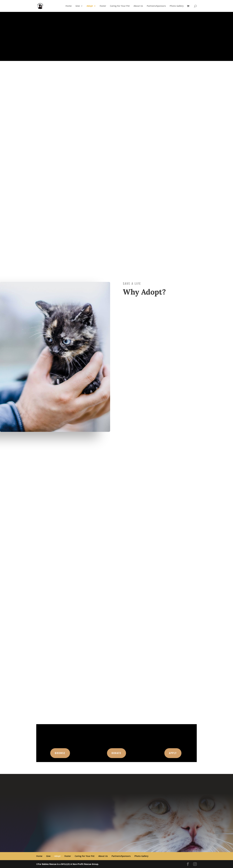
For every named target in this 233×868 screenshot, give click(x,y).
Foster (103, 6)
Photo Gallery (177, 6)
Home (69, 6)
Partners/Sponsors (156, 6)
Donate (116, 753)
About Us (138, 6)
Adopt (90, 6)
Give (78, 6)
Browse (60, 753)
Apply (173, 753)
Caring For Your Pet (120, 6)
